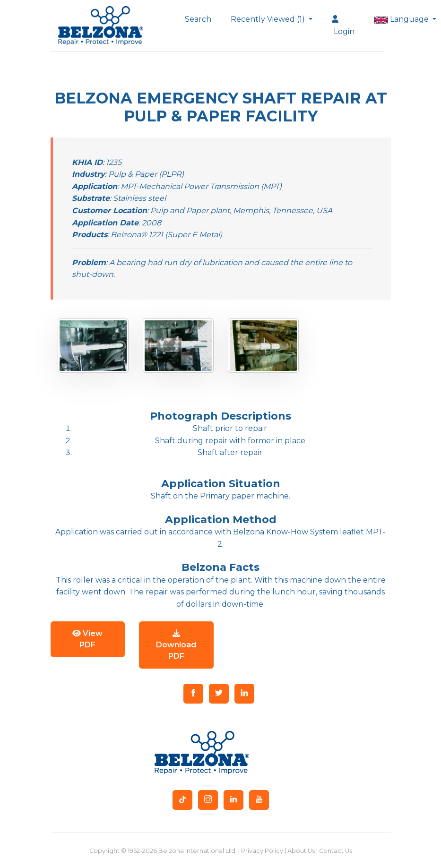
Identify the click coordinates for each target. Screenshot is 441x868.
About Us (301, 851)
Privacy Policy (262, 851)
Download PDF (176, 645)
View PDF (87, 639)
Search (198, 19)
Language (400, 19)
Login (343, 26)
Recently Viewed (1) (269, 19)
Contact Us (336, 851)
